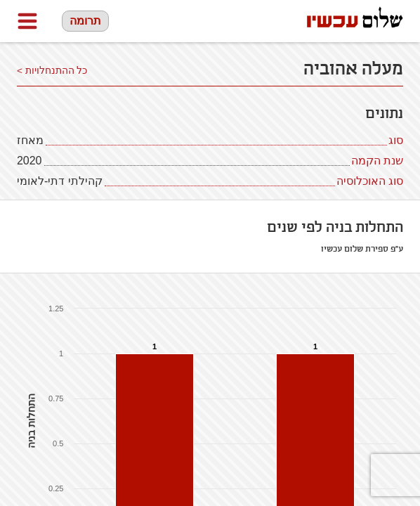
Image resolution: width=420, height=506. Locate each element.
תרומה (85, 21)
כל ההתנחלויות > (52, 71)
